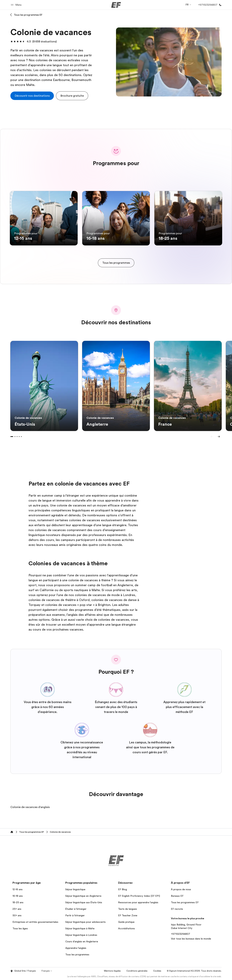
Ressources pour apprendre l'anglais (138, 902)
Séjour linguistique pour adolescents (85, 922)
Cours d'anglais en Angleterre (82, 941)
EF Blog (123, 889)
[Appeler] (209, 5)
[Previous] (212, 437)
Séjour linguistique (75, 889)
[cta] (32, 96)
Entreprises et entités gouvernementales (35, 922)
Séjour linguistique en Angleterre (83, 896)
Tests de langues (128, 909)
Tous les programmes (77, 954)
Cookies (157, 971)
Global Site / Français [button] (23, 971)
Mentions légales (112, 971)
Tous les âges (20, 928)
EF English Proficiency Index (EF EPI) (139, 896)
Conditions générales (137, 971)
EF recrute (177, 909)
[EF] (116, 5)
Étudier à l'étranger (76, 909)
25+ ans (17, 909)
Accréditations (126, 928)
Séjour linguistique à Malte (80, 928)
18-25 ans (18, 902)
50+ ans (17, 915)
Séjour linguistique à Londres (81, 935)
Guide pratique (126, 922)
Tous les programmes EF (28, 15)
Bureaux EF (177, 896)
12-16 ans (18, 889)
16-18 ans (18, 896)
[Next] (219, 437)
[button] (17, 5)
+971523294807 (181, 934)
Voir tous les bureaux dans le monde (191, 939)
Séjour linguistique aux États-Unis (84, 902)
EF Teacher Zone (128, 915)
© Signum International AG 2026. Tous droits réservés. (194, 971)
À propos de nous (181, 889)
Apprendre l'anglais (76, 948)
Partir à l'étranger (75, 915)
